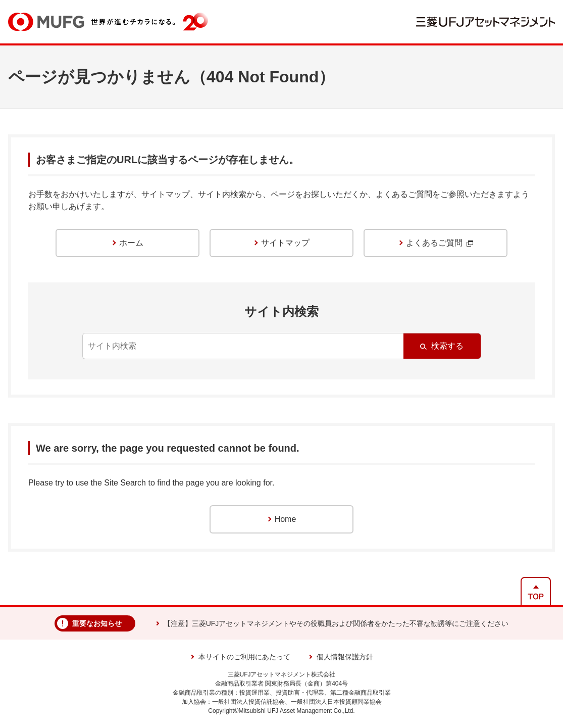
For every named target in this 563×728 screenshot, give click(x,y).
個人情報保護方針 (345, 657)
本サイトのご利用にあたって (244, 657)
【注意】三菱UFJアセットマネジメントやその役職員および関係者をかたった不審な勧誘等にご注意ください (336, 623)
